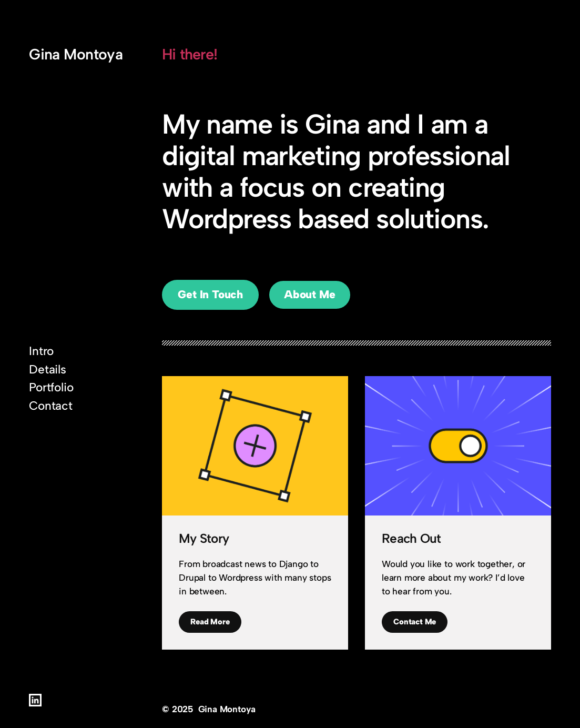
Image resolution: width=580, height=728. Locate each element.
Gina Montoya (76, 54)
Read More (210, 622)
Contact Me (415, 622)
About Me (309, 294)
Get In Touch (210, 294)
